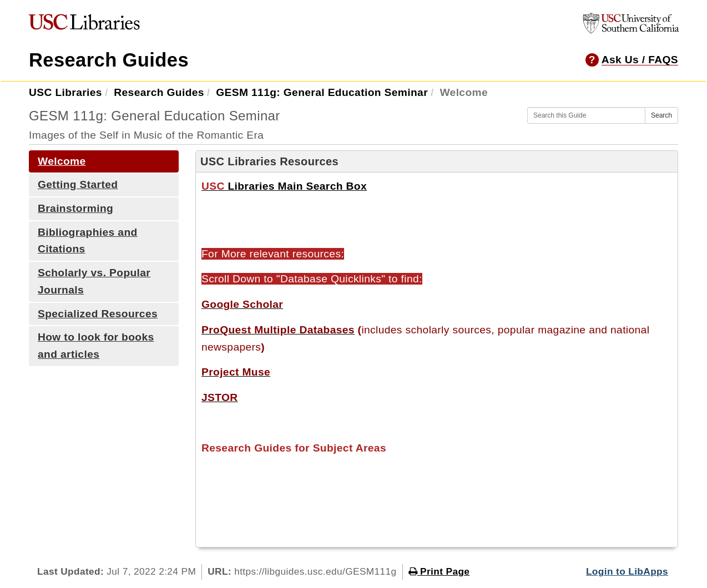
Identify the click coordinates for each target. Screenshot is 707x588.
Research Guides (109, 60)
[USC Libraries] (84, 25)
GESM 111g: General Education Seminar (322, 92)
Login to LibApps (627, 571)
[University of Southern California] (631, 30)
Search (661, 115)
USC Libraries (65, 92)
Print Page (439, 571)
